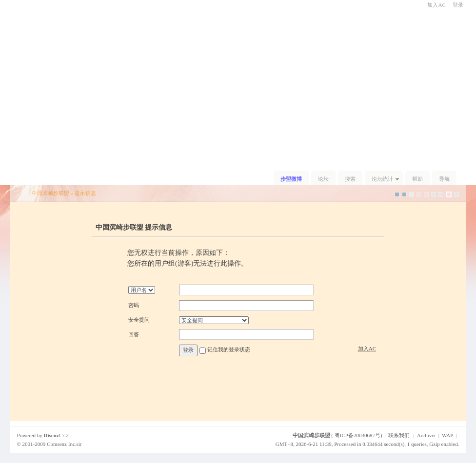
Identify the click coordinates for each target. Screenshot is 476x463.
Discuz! (52, 435)
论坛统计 (382, 179)
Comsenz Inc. (61, 444)
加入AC (436, 5)
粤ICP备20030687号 (357, 435)
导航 (444, 179)
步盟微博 (291, 179)
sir (79, 444)
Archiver (426, 435)
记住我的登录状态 (229, 350)
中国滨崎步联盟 (50, 193)
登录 (458, 5)
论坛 (323, 179)
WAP (447, 435)
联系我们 (399, 435)
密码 (134, 305)
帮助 (417, 179)
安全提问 (139, 320)
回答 (134, 334)
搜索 (350, 179)
